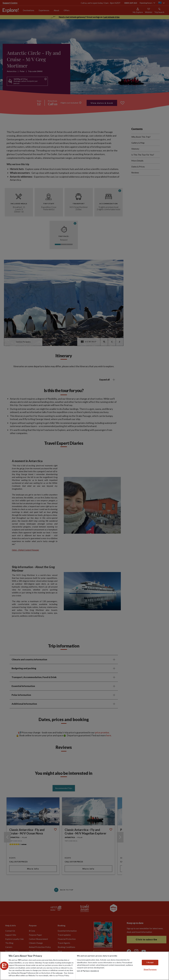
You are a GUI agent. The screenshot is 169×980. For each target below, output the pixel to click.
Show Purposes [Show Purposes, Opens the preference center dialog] (150, 970)
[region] (84, 966)
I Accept (150, 962)
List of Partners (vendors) (88, 971)
